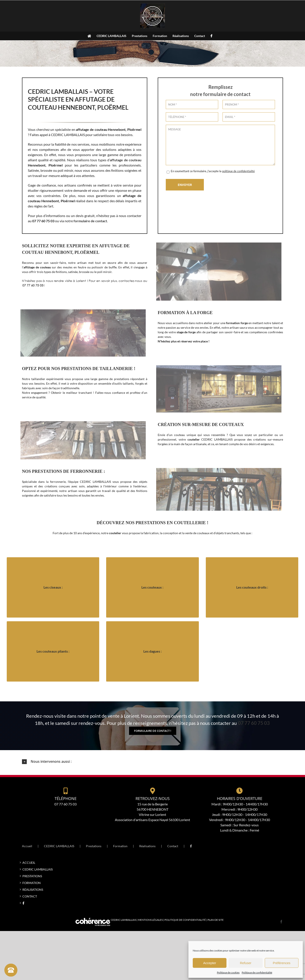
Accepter (210, 963)
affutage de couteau (126, 160)
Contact (173, 846)
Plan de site (216, 920)
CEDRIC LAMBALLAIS (59, 846)
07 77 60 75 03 (33, 285)
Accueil (27, 846)
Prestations (94, 846)
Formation (120, 846)
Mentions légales (150, 920)
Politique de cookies (228, 972)
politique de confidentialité (238, 171)
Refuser (246, 963)
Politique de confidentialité (257, 972)
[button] (152, 762)
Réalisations (147, 846)
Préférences (282, 963)
